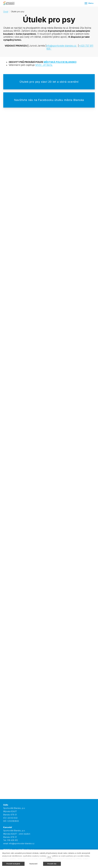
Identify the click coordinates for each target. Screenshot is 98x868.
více (49, 857)
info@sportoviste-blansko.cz (61, 46)
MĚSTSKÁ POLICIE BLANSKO (60, 62)
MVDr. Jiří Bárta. (44, 65)
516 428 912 (13, 840)
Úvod (6, 11)
